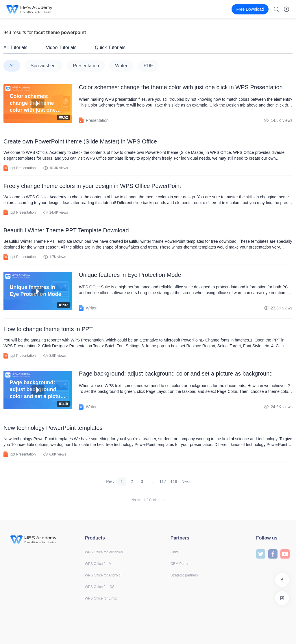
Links (175, 552)
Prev (110, 481)
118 (174, 481)
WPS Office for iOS (100, 587)
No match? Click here (148, 500)
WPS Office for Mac (100, 564)
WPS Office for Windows (104, 552)
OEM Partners (182, 564)
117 (163, 481)
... (152, 481)
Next (186, 481)
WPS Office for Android (103, 575)
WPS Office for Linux (101, 598)
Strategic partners (184, 575)
